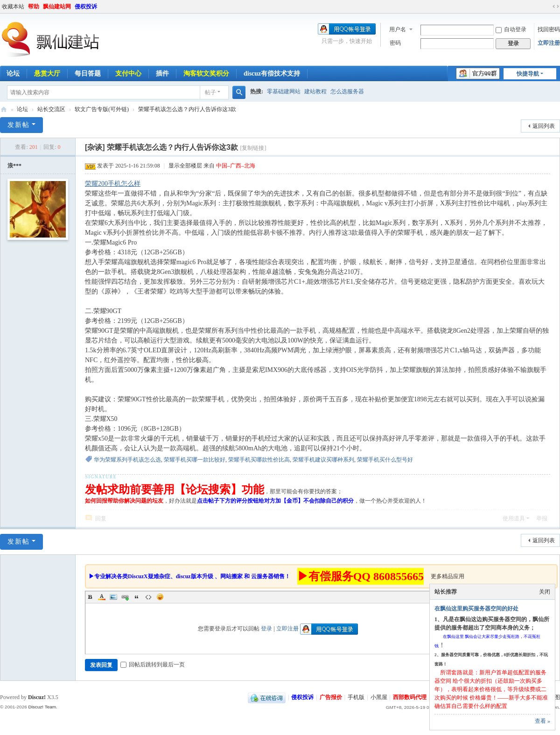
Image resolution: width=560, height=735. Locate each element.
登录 (266, 629)
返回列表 (544, 126)
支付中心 (128, 73)
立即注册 (549, 43)
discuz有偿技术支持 (272, 73)
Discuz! (37, 697)
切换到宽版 (556, 7)
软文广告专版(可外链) (102, 109)
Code (148, 597)
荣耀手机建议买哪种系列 (323, 460)
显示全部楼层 (185, 166)
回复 (101, 518)
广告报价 (331, 697)
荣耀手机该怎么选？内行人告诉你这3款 (187, 109)
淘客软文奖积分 (206, 73)
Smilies (160, 597)
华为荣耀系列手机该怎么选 (127, 460)
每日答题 (88, 73)
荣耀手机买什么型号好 (385, 460)
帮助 (34, 7)
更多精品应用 (448, 576)
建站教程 (315, 91)
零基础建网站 (284, 91)
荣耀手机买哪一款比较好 (195, 460)
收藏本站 (13, 7)
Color (102, 597)
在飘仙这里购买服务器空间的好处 (476, 609)
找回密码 (549, 29)
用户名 (398, 29)
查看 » (542, 721)
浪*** (14, 166)
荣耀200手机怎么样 (113, 184)
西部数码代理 (410, 697)
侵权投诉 (86, 7)
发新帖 (19, 125)
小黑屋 (379, 697)
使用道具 (514, 518)
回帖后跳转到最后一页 (153, 665)
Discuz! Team (42, 707)
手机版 (356, 697)
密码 (395, 43)
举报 (542, 518)
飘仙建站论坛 (4, 109)
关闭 (545, 592)
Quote (137, 597)
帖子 (210, 92)
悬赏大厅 (47, 73)
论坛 (22, 109)
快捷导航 (528, 74)
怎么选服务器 (347, 91)
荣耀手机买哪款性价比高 (259, 460)
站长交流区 (51, 109)
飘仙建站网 (57, 7)
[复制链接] (253, 148)
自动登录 (511, 29)
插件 (162, 73)
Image (113, 597)
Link (125, 597)
